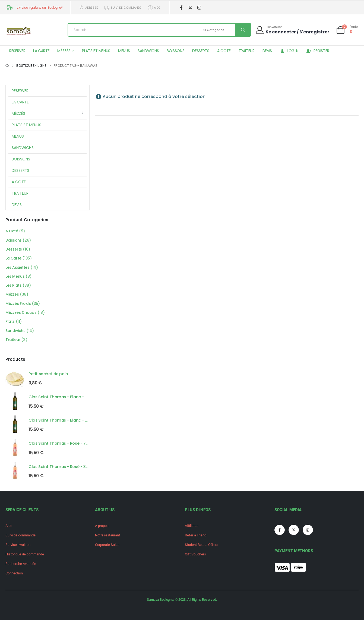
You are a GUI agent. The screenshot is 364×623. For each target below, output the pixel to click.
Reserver (17, 51)
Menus (124, 51)
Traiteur (247, 51)
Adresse (88, 8)
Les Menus (15, 277)
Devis (267, 51)
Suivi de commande (123, 8)
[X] (190, 8)
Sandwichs (148, 51)
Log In (289, 51)
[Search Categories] (218, 30)
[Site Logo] (19, 31)
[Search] (243, 30)
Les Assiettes (18, 268)
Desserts (201, 51)
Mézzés (64, 51)
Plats (10, 324)
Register (318, 51)
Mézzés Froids (18, 305)
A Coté (224, 51)
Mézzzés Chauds (21, 314)
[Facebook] (181, 8)
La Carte (41, 51)
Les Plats (13, 287)
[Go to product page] (15, 380)
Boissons (175, 51)
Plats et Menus (96, 51)
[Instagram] (199, 8)
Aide (154, 8)
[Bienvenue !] (292, 30)
